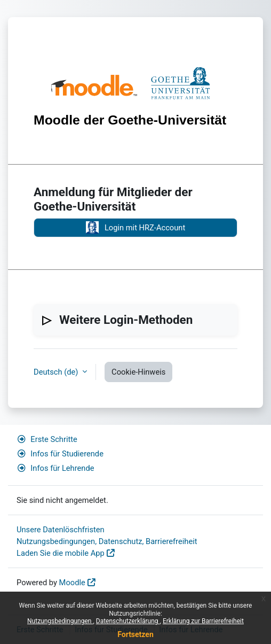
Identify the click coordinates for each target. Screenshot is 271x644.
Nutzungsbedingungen (60, 621)
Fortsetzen (135, 634)
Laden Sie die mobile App (61, 553)
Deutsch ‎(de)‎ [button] (57, 372)
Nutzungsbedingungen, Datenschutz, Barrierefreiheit (107, 541)
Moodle (72, 583)
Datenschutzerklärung (128, 621)
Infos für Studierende (60, 454)
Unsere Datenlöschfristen (61, 530)
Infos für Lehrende (55, 468)
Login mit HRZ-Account (135, 228)
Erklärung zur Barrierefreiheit (203, 621)
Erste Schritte (47, 439)
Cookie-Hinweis (138, 372)
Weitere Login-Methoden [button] (126, 320)
